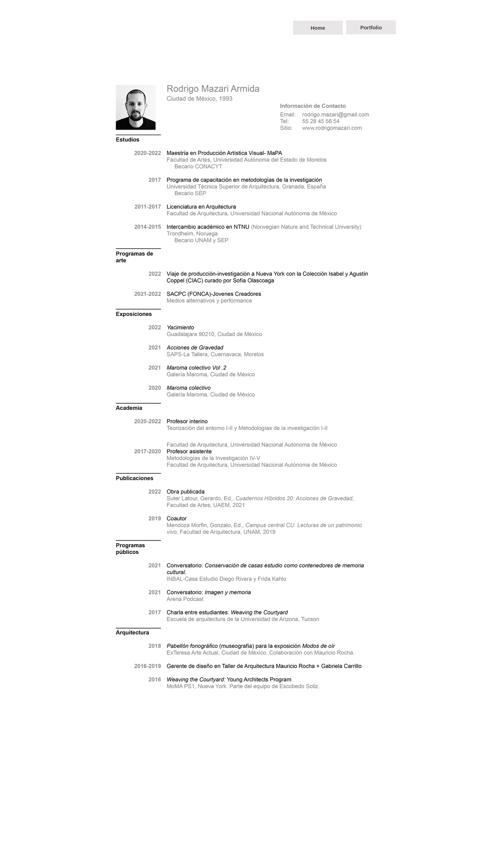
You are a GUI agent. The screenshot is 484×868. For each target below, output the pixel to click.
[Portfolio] (371, 27)
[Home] (318, 28)
